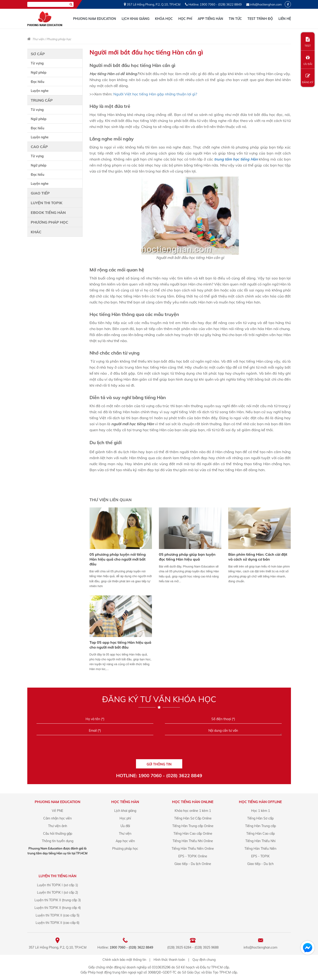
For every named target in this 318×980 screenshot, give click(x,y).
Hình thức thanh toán (169, 960)
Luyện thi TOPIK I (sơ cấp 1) (57, 885)
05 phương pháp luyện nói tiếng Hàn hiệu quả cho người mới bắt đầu (118, 559)
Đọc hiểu (37, 82)
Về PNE (57, 811)
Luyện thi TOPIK (47, 203)
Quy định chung (204, 960)
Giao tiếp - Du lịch (260, 864)
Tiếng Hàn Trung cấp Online (193, 826)
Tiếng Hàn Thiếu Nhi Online (193, 841)
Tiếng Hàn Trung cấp (261, 826)
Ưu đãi (125, 826)
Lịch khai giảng (136, 19)
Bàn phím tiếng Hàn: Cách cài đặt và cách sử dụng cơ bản (258, 557)
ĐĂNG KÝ (308, 79)
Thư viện (38, 39)
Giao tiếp (40, 193)
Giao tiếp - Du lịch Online (193, 864)
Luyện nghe (40, 91)
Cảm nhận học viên (57, 818)
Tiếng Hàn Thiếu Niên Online (193, 849)
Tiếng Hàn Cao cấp (261, 834)
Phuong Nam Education (95, 19)
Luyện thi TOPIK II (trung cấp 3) (58, 900)
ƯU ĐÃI (308, 60)
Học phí (185, 19)
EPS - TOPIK (260, 856)
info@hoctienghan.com (266, 4)
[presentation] (159, 749)
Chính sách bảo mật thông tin (124, 960)
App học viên (125, 841)
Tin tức (235, 19)
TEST (308, 42)
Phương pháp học (59, 39)
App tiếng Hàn (210, 19)
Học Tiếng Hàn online (193, 802)
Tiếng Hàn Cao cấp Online (193, 834)
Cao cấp (39, 147)
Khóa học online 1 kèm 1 (193, 811)
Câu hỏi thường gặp (58, 834)
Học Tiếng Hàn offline (260, 802)
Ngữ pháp (39, 73)
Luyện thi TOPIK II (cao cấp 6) (57, 923)
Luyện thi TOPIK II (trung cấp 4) (58, 908)
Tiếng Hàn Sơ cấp (260, 818)
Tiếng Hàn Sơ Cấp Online (193, 818)
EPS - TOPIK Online (193, 856)
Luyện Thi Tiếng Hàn (57, 876)
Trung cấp (42, 100)
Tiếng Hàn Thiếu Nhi (260, 841)
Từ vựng (37, 63)
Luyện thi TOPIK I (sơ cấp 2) (57, 892)
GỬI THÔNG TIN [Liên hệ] (159, 764)
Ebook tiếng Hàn (48, 212)
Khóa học (164, 19)
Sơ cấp (38, 54)
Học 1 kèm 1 (261, 811)
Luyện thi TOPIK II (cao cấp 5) (57, 915)
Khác (36, 232)
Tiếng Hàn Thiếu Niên (260, 849)
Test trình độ (260, 19)
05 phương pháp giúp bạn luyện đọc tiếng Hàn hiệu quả (187, 557)
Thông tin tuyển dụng (58, 841)
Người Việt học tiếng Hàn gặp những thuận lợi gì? (156, 94)
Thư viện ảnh (58, 826)
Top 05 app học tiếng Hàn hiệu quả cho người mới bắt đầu (120, 645)
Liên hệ (285, 19)
